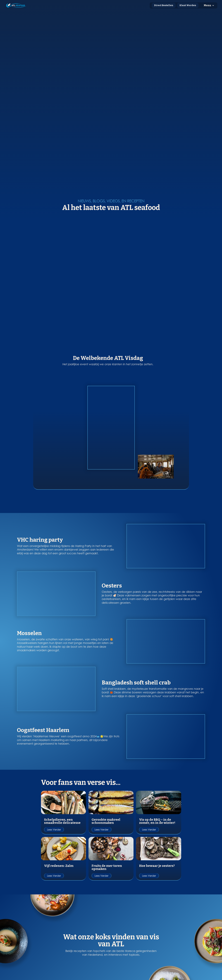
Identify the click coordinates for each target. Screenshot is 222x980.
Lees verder (54, 799)
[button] (209, 5)
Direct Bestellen (164, 5)
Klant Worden (188, 5)
